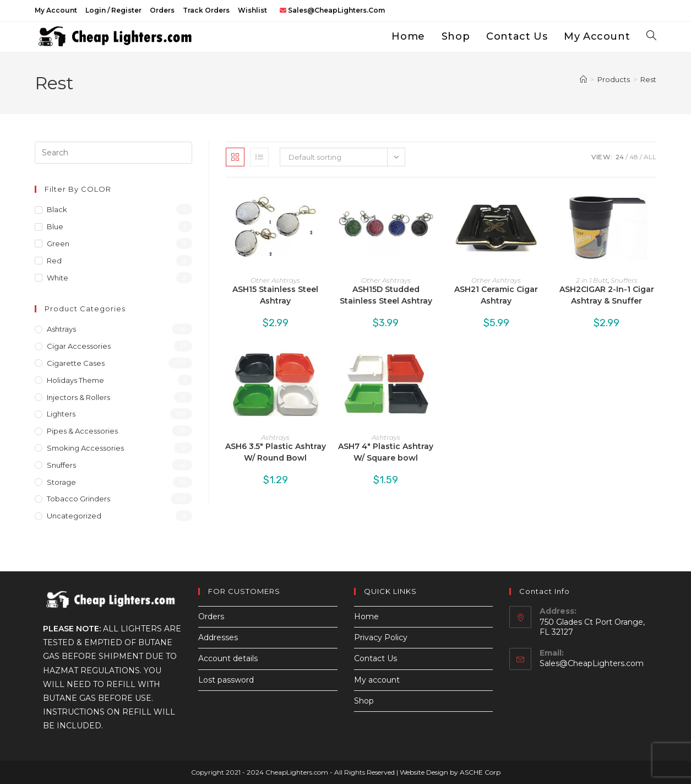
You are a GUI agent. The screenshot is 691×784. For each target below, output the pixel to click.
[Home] (583, 79)
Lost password (226, 680)
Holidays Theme (75, 380)
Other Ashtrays (275, 280)
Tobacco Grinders (78, 499)
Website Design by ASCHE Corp (450, 772)
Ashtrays (275, 437)
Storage (61, 482)
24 (620, 157)
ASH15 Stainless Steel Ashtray (275, 295)
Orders (162, 10)
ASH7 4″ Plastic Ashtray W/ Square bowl (386, 452)
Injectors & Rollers (78, 397)
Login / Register (113, 10)
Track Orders (206, 10)
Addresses (218, 637)
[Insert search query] (113, 153)
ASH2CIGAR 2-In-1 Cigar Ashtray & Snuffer (607, 295)
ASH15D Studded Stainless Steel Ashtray (386, 295)
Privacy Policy (381, 637)
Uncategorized (74, 516)
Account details (228, 658)
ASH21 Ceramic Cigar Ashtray (496, 295)
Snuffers (624, 280)
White (58, 278)
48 (634, 157)
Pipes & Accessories (82, 431)
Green (58, 244)
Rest (648, 79)
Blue (55, 226)
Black (57, 209)
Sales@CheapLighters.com (592, 663)
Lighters (61, 414)
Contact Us (376, 658)
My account (56, 10)
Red (54, 261)
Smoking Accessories (85, 448)
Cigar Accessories (79, 346)
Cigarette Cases (76, 363)
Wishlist (252, 10)
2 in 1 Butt (592, 280)
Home (366, 617)
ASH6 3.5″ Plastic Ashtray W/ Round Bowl (276, 452)
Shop (364, 701)
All (650, 157)
